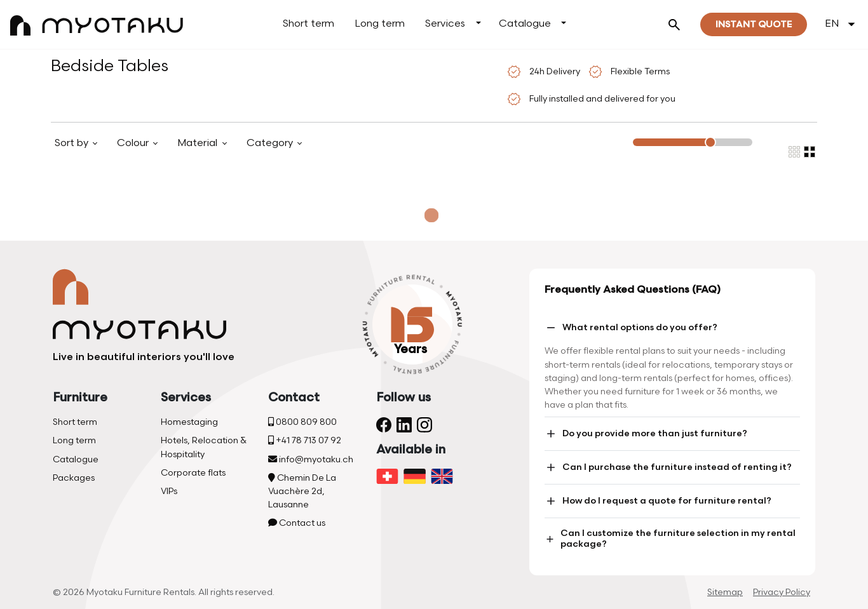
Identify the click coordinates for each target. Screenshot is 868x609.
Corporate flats (193, 473)
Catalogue (525, 24)
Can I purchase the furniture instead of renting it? (668, 467)
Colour (134, 143)
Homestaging (189, 422)
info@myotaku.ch (311, 459)
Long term (380, 24)
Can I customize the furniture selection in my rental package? (670, 539)
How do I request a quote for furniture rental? (658, 501)
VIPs (169, 491)
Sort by (73, 143)
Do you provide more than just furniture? (646, 434)
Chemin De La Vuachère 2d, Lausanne (302, 491)
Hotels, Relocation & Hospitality (204, 447)
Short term (309, 24)
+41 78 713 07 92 (305, 440)
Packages (74, 478)
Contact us (297, 523)
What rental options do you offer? (631, 328)
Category (271, 143)
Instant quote (754, 24)
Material (199, 143)
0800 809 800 (302, 422)
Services (445, 24)
